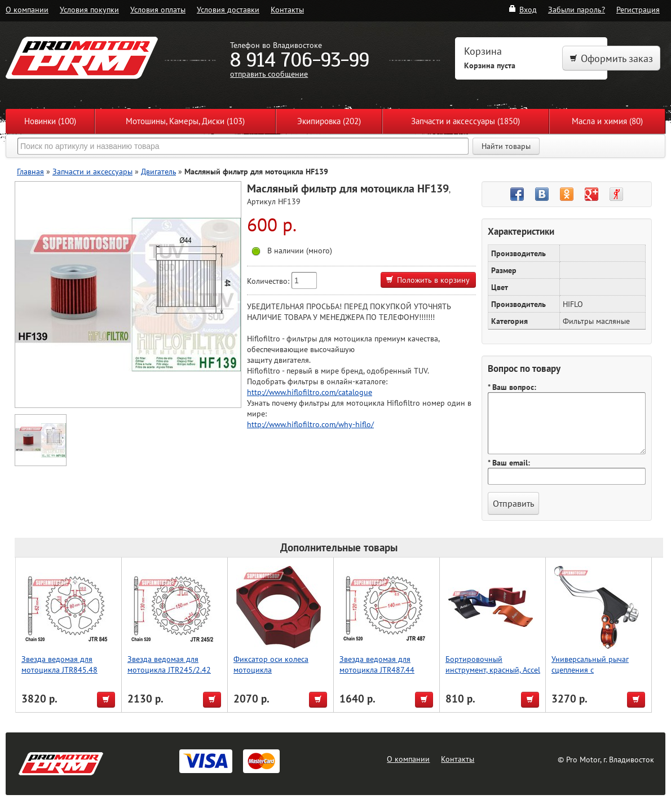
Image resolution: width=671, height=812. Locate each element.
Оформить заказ (611, 58)
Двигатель (158, 171)
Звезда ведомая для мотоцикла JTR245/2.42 (169, 664)
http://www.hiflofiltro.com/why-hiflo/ (310, 424)
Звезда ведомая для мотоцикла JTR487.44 (377, 664)
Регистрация (638, 9)
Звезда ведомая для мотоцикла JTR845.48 (59, 664)
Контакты (287, 9)
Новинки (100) (50, 121)
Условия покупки (89, 9)
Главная (30, 171)
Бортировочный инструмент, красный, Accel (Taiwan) (493, 670)
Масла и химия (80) (607, 121)
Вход (522, 9)
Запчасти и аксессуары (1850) (465, 121)
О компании (27, 9)
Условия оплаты (158, 9)
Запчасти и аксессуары (92, 171)
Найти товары (506, 146)
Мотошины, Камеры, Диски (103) (185, 121)
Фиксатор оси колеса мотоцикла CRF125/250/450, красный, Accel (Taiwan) (281, 675)
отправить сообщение (269, 74)
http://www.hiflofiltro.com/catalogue (310, 392)
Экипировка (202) (329, 121)
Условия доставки (228, 9)
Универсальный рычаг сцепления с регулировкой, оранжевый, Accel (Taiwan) (599, 675)
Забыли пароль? (577, 9)
